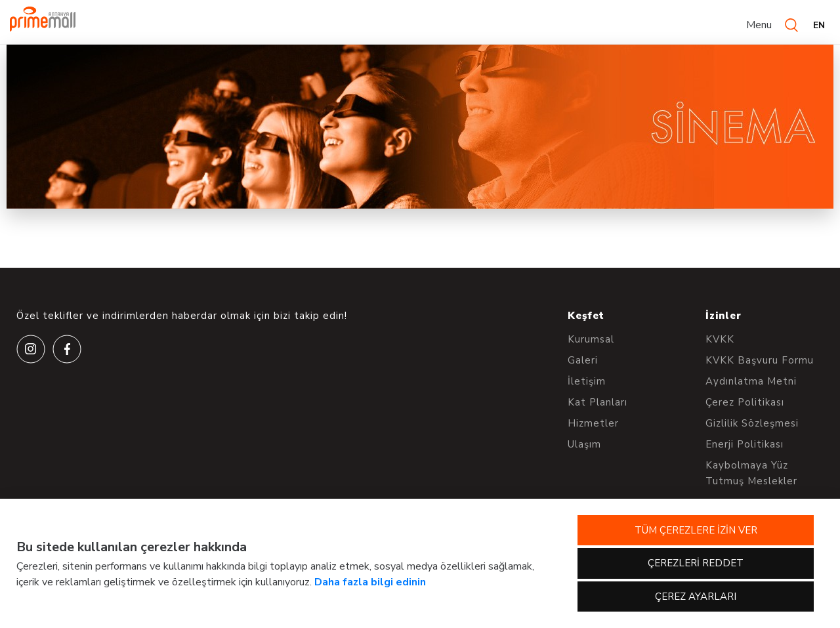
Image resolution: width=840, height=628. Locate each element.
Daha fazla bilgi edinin (370, 582)
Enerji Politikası (745, 444)
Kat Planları (598, 402)
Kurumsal (591, 339)
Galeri (583, 360)
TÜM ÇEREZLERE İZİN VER (696, 530)
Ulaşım (584, 444)
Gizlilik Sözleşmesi (752, 423)
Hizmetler (593, 423)
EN (819, 25)
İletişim (587, 381)
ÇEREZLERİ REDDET (696, 563)
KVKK (720, 339)
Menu (759, 25)
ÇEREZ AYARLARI (696, 597)
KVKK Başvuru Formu (760, 360)
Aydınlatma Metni (751, 381)
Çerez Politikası (745, 402)
